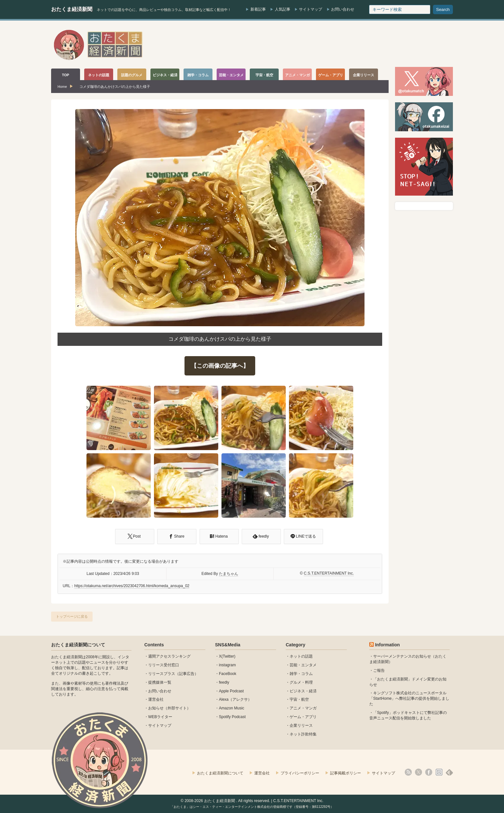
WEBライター (160, 717)
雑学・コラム (301, 674)
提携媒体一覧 (160, 682)
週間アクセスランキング (169, 656)
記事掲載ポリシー (346, 773)
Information (387, 645)
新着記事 (258, 9)
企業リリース (301, 725)
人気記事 (283, 9)
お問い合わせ (343, 9)
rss (408, 772)
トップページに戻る (72, 616)
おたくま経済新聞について (78, 645)
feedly (224, 682)
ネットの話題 (301, 656)
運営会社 (156, 699)
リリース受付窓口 (164, 665)
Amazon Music (232, 708)
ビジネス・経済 (303, 691)
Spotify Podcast (232, 717)
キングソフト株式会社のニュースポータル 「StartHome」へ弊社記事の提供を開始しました (409, 698)
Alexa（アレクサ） (235, 699)
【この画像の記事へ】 (220, 366)
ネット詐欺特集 (303, 734)
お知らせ (156, 708)
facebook (429, 772)
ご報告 (379, 670)
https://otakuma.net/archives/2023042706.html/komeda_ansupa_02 (132, 586)
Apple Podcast (231, 691)
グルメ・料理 (301, 682)
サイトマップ (310, 9)
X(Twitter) (227, 656)
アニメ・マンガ (303, 708)
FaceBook (228, 674)
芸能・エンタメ (303, 665)
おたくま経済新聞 (72, 9)
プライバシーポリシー (300, 773)
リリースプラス (162, 674)
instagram (227, 665)
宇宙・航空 (299, 699)
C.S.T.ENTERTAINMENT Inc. (329, 573)
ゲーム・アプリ (303, 717)
